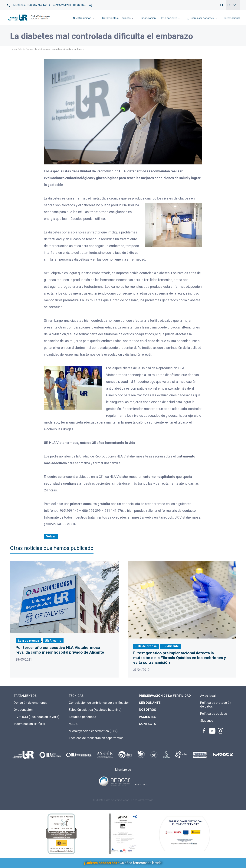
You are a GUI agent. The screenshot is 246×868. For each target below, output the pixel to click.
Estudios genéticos (82, 717)
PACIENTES (148, 717)
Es (229, 5)
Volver (51, 536)
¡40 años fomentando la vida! (123, 863)
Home (13, 49)
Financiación (148, 18)
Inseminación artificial (29, 724)
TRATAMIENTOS (25, 696)
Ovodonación (23, 710)
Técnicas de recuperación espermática (96, 738)
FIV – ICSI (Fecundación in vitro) (37, 717)
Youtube (212, 731)
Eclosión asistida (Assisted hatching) (95, 710)
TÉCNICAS (76, 696)
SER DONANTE (150, 703)
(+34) (36, 5)
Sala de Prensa (25, 49)
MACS (73, 724)
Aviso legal (208, 696)
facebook (204, 731)
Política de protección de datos (216, 705)
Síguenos (207, 721)
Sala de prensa (28, 641)
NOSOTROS (148, 710)
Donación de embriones (31, 703)
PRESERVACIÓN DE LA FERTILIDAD (165, 696)
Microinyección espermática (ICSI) (93, 731)
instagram (220, 731)
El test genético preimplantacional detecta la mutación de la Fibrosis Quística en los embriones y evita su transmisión (180, 658)
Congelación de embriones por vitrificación (99, 703)
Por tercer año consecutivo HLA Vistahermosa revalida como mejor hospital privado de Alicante (60, 650)
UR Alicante (53, 641)
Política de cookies (214, 714)
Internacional (232, 18)
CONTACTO (148, 724)
